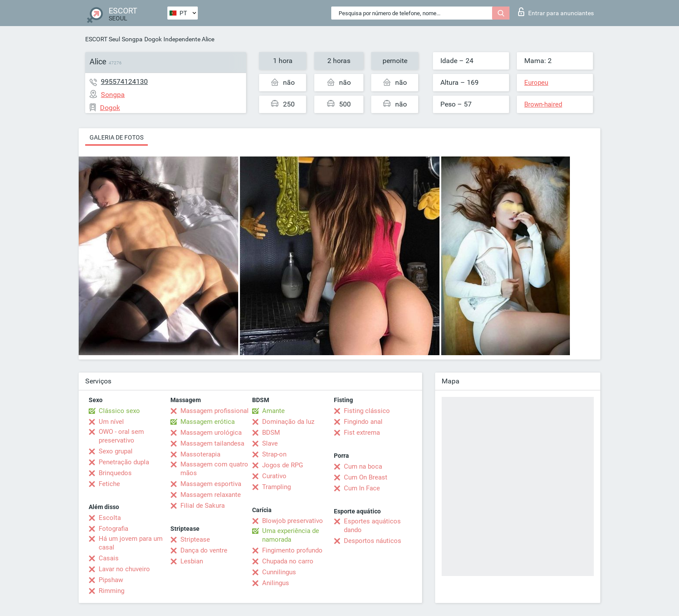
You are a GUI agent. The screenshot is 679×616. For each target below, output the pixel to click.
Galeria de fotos (116, 137)
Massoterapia (200, 454)
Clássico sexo (119, 411)
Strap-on (274, 454)
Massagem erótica (208, 422)
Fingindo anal (363, 422)
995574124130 (124, 82)
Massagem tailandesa (212, 443)
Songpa (132, 39)
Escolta (110, 518)
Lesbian (192, 561)
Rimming (112, 591)
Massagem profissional (215, 411)
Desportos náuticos (373, 541)
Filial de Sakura (203, 506)
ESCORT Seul (103, 39)
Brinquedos (115, 473)
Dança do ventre (204, 550)
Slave (270, 443)
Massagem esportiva (211, 484)
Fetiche (109, 484)
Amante (273, 411)
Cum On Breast (366, 477)
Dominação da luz (288, 422)
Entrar (556, 12)
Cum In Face (362, 488)
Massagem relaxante (211, 495)
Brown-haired (543, 104)
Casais (109, 558)
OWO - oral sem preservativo (121, 436)
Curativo (274, 476)
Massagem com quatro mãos (214, 469)
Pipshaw (111, 580)
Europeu (536, 83)
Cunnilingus (279, 572)
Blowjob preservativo (293, 521)
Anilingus (276, 583)
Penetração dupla (124, 462)
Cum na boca (363, 466)
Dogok (153, 39)
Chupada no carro (288, 561)
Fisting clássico (367, 411)
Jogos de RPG (283, 465)
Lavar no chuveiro (124, 569)
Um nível (111, 422)
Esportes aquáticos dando (372, 526)
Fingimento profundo (292, 550)
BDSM (271, 433)
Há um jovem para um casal (131, 543)
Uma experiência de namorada (291, 535)
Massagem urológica (211, 433)
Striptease (195, 539)
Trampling (276, 487)
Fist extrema (362, 433)
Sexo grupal (116, 451)
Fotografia (113, 529)
